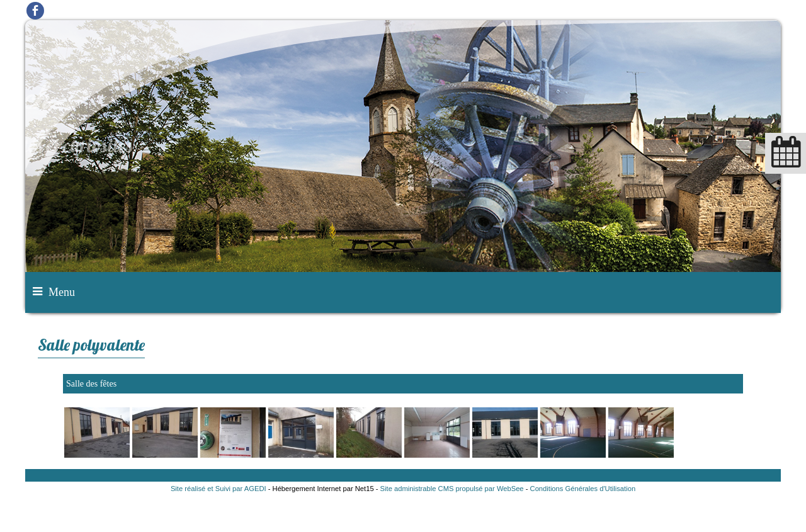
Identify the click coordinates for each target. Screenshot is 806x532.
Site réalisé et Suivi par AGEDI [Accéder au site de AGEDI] (219, 489)
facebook (35, 10)
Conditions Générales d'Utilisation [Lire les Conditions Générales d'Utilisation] (583, 489)
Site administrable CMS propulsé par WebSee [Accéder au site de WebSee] (452, 489)
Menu (62, 292)
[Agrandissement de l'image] (97, 455)
